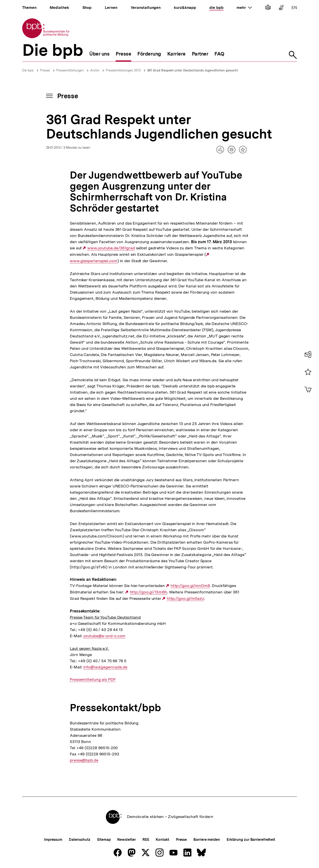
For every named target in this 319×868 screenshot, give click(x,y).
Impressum (53, 840)
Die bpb (28, 70)
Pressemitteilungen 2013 (123, 70)
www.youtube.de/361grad (111, 248)
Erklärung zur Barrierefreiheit (251, 840)
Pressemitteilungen (70, 70)
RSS (146, 840)
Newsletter (126, 840)
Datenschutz (80, 840)
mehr (244, 8)
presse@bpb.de (84, 760)
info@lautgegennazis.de (105, 667)
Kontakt (162, 840)
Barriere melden (207, 840)
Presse (45, 70)
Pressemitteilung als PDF (93, 679)
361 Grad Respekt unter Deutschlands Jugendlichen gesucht (192, 70)
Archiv (95, 70)
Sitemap (104, 840)
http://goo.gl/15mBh (149, 592)
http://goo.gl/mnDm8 (190, 586)
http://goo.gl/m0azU (186, 599)
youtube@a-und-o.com (104, 636)
